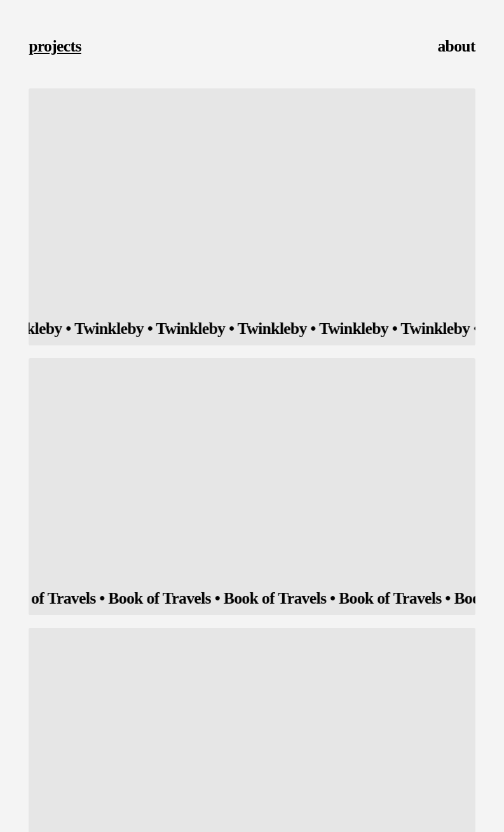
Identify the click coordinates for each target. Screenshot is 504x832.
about (456, 46)
